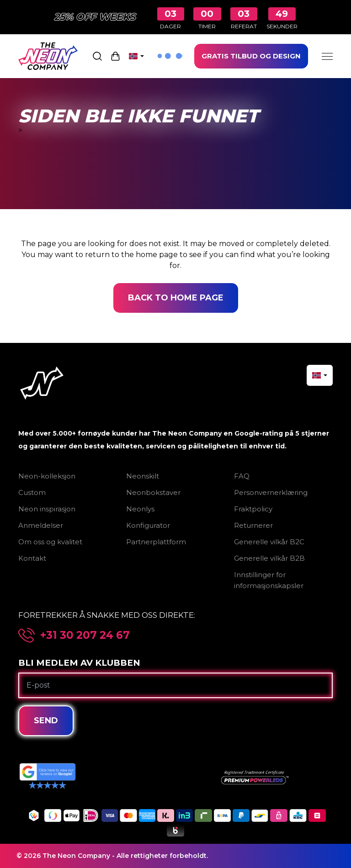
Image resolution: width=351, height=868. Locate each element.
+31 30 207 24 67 (85, 635)
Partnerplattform (156, 542)
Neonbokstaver (153, 492)
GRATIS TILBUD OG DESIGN (251, 56)
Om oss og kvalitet (50, 542)
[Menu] (327, 56)
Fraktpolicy (253, 509)
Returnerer (253, 525)
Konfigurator (148, 525)
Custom (32, 492)
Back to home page (176, 298)
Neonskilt (143, 476)
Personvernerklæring (271, 492)
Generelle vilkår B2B (269, 558)
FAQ (242, 476)
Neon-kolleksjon (47, 476)
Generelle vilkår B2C (269, 542)
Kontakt (32, 558)
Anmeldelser (41, 525)
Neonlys (140, 509)
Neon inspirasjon (47, 509)
